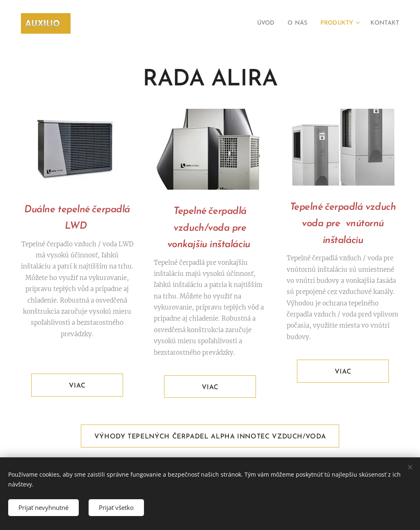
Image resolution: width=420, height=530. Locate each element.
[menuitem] (257, 23)
